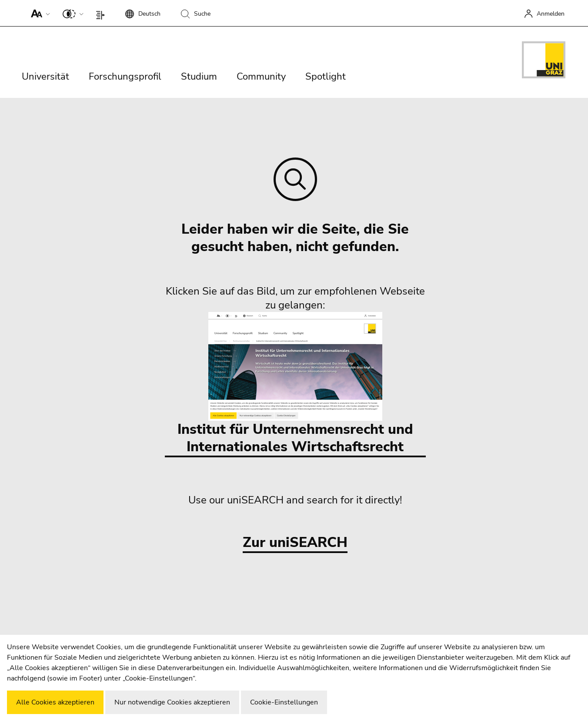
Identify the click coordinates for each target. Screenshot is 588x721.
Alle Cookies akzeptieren (55, 702)
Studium (199, 77)
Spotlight (326, 77)
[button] (38, 13)
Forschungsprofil (125, 77)
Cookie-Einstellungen (284, 702)
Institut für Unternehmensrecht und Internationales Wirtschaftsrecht (295, 384)
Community (261, 77)
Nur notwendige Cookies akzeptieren (172, 702)
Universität (45, 77)
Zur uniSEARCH (295, 543)
